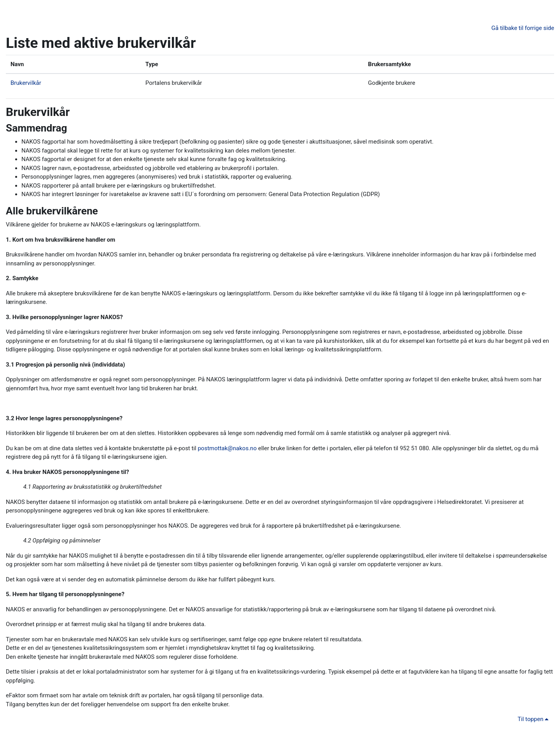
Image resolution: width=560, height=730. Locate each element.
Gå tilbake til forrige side (523, 28)
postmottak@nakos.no (227, 448)
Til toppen (534, 719)
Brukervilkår (26, 83)
